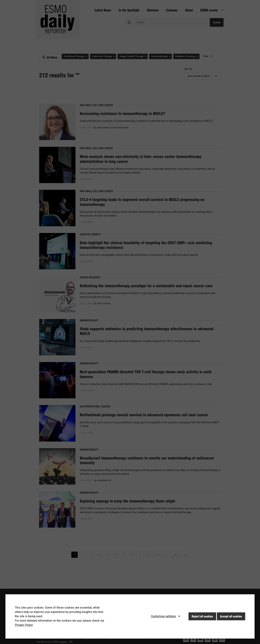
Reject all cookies (202, 616)
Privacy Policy (24, 625)
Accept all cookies (231, 616)
